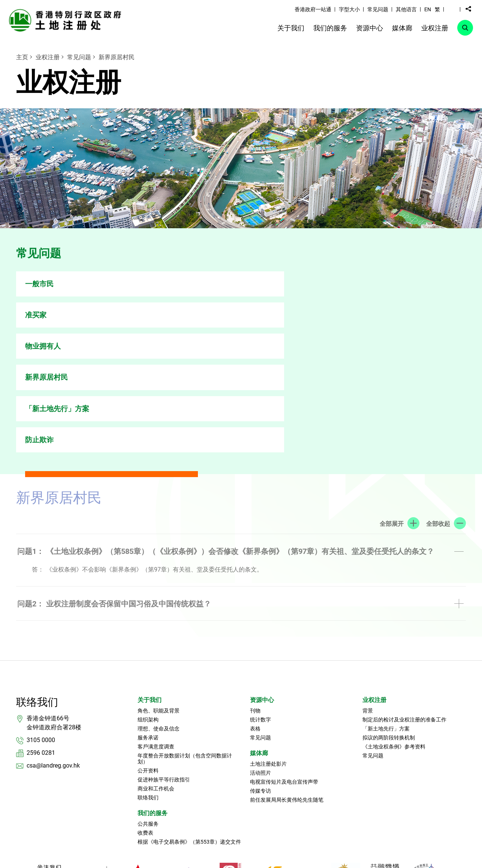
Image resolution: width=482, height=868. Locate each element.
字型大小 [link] (349, 9)
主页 (22, 57)
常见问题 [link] (378, 9)
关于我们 (150, 578)
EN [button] (428, 9)
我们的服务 (153, 692)
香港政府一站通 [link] (313, 9)
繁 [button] (437, 9)
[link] (67, 20)
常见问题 (79, 57)
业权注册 (48, 57)
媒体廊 (259, 632)
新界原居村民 (117, 57)
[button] (452, 9)
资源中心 (262, 578)
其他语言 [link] (406, 9)
